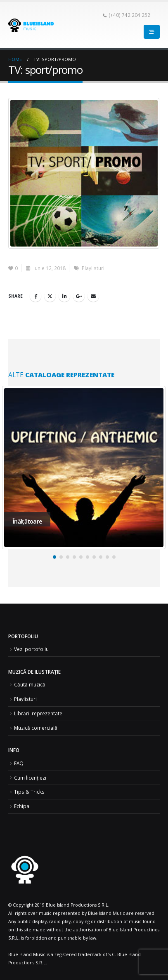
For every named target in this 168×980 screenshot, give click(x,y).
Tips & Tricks (29, 792)
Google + (79, 296)
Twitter (50, 296)
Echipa (22, 806)
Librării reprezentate (38, 713)
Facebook (35, 296)
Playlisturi (93, 268)
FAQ (19, 763)
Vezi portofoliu (31, 649)
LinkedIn (64, 296)
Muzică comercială (36, 728)
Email (93, 296)
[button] (54, 557)
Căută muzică (30, 684)
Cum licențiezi (30, 778)
